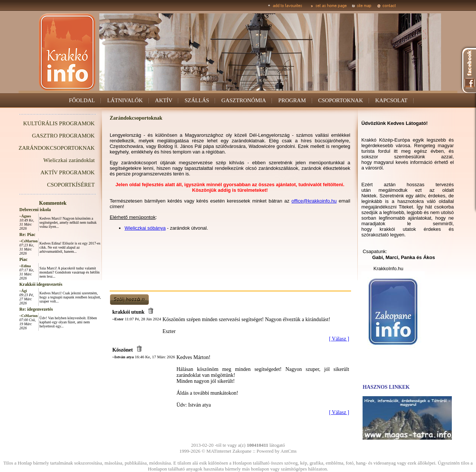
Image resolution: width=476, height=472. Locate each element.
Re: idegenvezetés (36, 309)
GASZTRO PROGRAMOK (63, 136)
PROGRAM (292, 100)
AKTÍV (164, 100)
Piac (23, 259)
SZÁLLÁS (197, 100)
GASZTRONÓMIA (244, 100)
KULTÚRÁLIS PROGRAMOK (59, 123)
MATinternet (219, 451)
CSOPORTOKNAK (341, 100)
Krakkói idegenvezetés (41, 284)
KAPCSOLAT (391, 100)
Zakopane (242, 451)
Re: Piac (27, 235)
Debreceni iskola (35, 210)
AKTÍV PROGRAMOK (68, 172)
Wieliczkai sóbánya (145, 228)
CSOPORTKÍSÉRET (71, 185)
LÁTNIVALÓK (125, 100)
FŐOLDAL (82, 100)
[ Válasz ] (339, 339)
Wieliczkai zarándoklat (69, 160)
